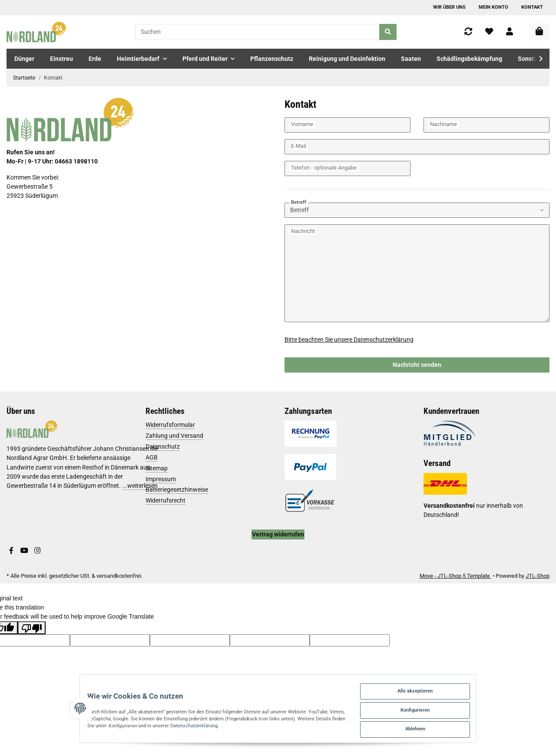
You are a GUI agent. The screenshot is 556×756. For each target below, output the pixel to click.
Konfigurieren (456, 706)
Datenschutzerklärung (94, 723)
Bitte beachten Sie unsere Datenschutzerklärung (349, 340)
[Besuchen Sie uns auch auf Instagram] (37, 551)
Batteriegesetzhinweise (177, 490)
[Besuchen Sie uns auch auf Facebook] (11, 551)
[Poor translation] (32, 628)
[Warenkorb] (539, 32)
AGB (152, 457)
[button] (510, 32)
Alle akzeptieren (455, 684)
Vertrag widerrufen (278, 534)
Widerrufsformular (170, 425)
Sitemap (157, 468)
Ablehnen (456, 727)
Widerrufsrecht (165, 500)
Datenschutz (163, 446)
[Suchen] (257, 32)
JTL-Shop (538, 576)
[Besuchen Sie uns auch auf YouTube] (24, 551)
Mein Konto (493, 7)
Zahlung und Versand (174, 436)
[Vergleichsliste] (468, 32)
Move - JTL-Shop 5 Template (455, 576)
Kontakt (532, 7)
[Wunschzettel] (489, 32)
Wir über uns (449, 7)
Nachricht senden (417, 365)
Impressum (161, 479)
